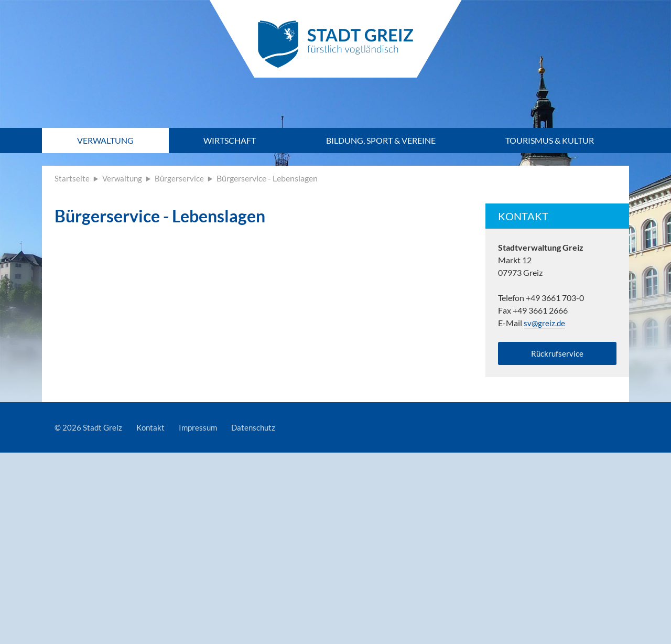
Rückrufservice (557, 354)
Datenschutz (259, 430)
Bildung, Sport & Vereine (381, 140)
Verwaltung (105, 140)
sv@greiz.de (545, 323)
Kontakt (153, 430)
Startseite (72, 178)
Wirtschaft (230, 140)
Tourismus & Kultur (550, 140)
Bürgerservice (182, 178)
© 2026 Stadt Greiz (89, 430)
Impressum (202, 430)
